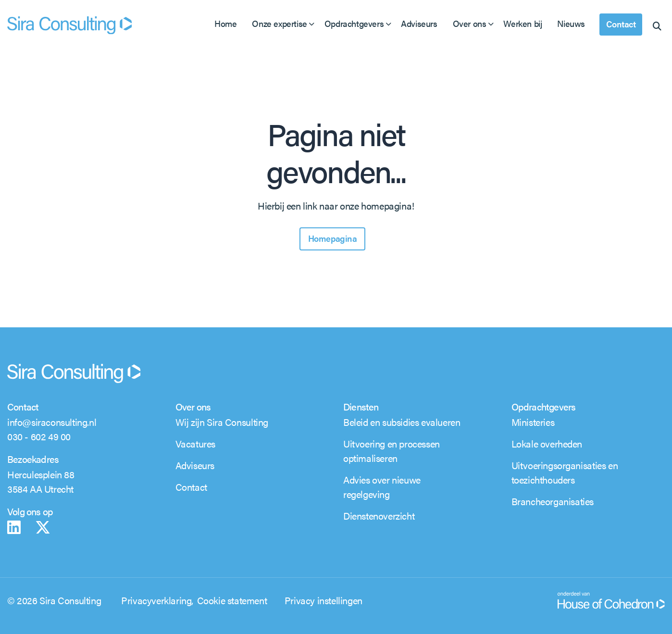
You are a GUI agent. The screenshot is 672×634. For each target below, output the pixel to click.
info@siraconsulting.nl (52, 422)
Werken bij (523, 23)
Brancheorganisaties (553, 501)
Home (225, 23)
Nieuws (571, 23)
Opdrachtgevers (354, 23)
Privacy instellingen (324, 600)
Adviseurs (419, 23)
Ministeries (533, 422)
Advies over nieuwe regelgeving (382, 487)
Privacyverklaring (156, 600)
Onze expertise (279, 23)
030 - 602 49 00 (39, 436)
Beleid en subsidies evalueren (402, 422)
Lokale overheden (547, 443)
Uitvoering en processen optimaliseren (392, 451)
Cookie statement (232, 600)
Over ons (470, 23)
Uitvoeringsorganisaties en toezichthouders (565, 472)
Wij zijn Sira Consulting (222, 422)
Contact (621, 24)
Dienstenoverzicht (379, 516)
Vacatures (195, 443)
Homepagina (332, 238)
